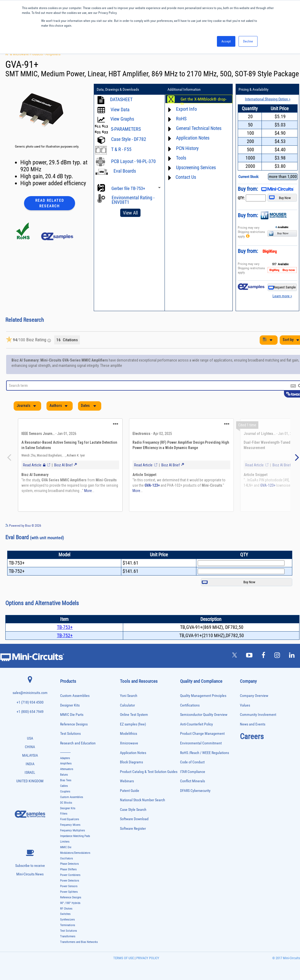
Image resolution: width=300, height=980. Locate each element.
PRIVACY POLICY (147, 958)
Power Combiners (70, 875)
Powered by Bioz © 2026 (23, 526)
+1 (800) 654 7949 (30, 712)
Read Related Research (50, 203)
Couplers (65, 791)
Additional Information (184, 89)
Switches (65, 914)
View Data (120, 110)
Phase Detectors (69, 864)
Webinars (127, 781)
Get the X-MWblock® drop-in (204, 101)
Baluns (64, 775)
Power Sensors (69, 886)
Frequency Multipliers (73, 830)
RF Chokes (66, 909)
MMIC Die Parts (72, 715)
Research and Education (78, 743)
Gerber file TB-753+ (128, 188)
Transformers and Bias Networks (79, 942)
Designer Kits (70, 705)
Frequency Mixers (70, 825)
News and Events (253, 724)
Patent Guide (130, 791)
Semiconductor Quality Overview (204, 715)
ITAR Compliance (193, 772)
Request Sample (282, 287)
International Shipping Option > (268, 99)
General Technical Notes (199, 128)
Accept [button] (226, 41)
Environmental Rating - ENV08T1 (133, 200)
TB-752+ (65, 635)
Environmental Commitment (201, 743)
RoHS (181, 119)
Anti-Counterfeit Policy (196, 724)
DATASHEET (122, 99)
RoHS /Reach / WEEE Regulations (204, 753)
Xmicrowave (129, 743)
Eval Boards (125, 171)
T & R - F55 (121, 149)
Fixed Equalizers (70, 819)
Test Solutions (70, 734)
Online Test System (134, 715)
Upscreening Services (196, 167)
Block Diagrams (131, 762)
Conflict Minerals (192, 781)
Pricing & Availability (254, 89)
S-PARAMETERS (126, 129)
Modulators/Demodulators (75, 853)
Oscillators (67, 858)
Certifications (190, 705)
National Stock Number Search (143, 800)
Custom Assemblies (75, 696)
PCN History (187, 148)
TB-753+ (65, 627)
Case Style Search (133, 810)
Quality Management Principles (203, 696)
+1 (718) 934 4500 (30, 702)
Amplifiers (53, 54)
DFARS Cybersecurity (195, 791)
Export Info (186, 109)
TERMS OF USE (124, 958)
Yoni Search (129, 696)
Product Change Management (202, 734)
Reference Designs (74, 724)
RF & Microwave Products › (25, 54)
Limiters (65, 842)
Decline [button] (248, 41)
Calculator (127, 705)
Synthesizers (67, 920)
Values (245, 705)
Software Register (133, 829)
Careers (252, 736)
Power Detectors (70, 881)
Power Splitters (69, 892)
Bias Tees (66, 780)
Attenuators (67, 769)
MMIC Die (66, 847)
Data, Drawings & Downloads (118, 89)
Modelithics (128, 734)
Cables (64, 786)
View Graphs (122, 119)
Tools (181, 158)
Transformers (68, 936)
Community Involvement (258, 715)
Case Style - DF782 (129, 139)
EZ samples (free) (133, 724)
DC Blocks (66, 803)
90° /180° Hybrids (70, 903)
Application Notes (193, 138)
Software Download (134, 819)
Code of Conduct (192, 762)
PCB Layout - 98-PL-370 (134, 161)
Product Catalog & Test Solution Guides (149, 772)
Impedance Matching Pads (75, 836)
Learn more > (282, 296)
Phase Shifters (68, 869)
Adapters (65, 758)
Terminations (68, 925)
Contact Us (186, 177)
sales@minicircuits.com (30, 693)
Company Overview (254, 696)
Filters (64, 814)
